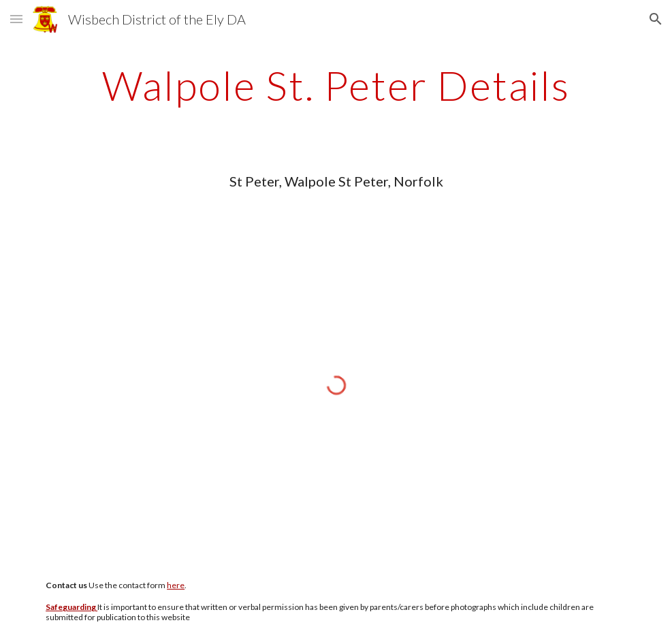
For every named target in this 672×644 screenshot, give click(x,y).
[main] (336, 85)
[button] (16, 19)
